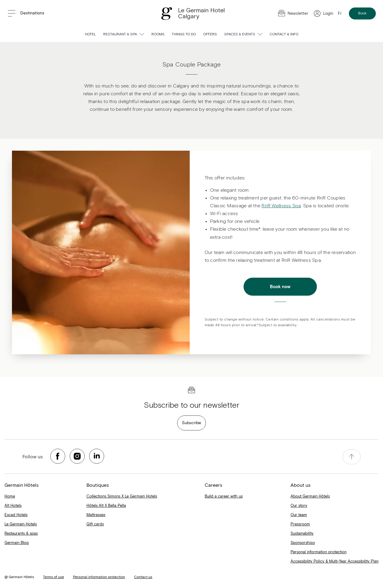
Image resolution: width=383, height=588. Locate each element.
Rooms (158, 34)
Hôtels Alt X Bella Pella (106, 506)
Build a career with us (224, 496)
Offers (210, 34)
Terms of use (54, 577)
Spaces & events (243, 34)
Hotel (91, 34)
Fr (340, 13)
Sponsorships (303, 543)
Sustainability (302, 534)
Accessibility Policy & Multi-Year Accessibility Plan (335, 561)
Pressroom (300, 524)
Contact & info (284, 34)
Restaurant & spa (124, 34)
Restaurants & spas (21, 534)
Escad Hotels (16, 515)
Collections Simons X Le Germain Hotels (122, 496)
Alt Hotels (13, 506)
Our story (299, 506)
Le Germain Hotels (21, 524)
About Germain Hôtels (310, 496)
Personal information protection (319, 552)
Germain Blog (17, 543)
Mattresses (96, 515)
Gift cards (95, 524)
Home (10, 496)
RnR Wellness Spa (281, 206)
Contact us (143, 577)
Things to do (184, 34)
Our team (299, 515)
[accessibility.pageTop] (352, 457)
